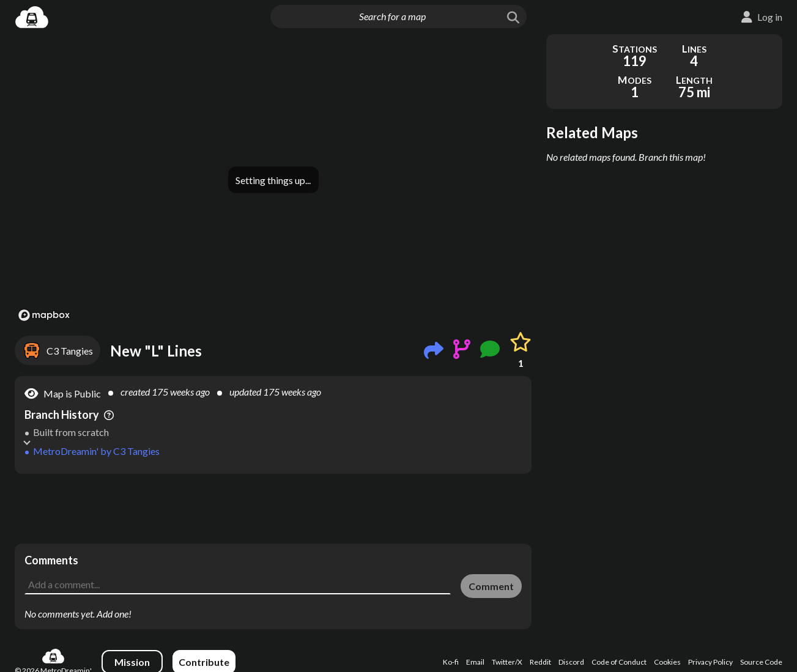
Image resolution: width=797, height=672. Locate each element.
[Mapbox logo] (44, 315)
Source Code (761, 662)
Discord (571, 662)
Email (475, 662)
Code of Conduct (619, 662)
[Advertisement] (273, 509)
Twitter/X (507, 662)
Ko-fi (451, 662)
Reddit (540, 662)
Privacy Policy (710, 662)
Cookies (667, 662)
